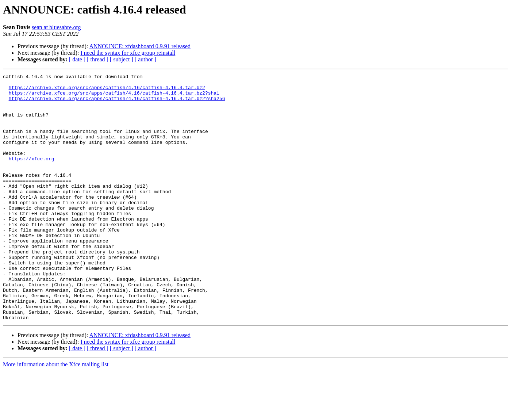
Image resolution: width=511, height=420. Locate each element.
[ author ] (146, 59)
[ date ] (77, 59)
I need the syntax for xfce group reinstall (128, 53)
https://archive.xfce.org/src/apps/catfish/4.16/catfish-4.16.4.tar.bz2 (107, 91)
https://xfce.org (32, 176)
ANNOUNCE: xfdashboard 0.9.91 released (140, 46)
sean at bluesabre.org (56, 27)
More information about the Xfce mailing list (56, 414)
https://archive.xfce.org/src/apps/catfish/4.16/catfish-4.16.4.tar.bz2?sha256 (117, 104)
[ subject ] (122, 59)
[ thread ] (98, 59)
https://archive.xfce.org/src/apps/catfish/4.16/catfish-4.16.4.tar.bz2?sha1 (114, 97)
